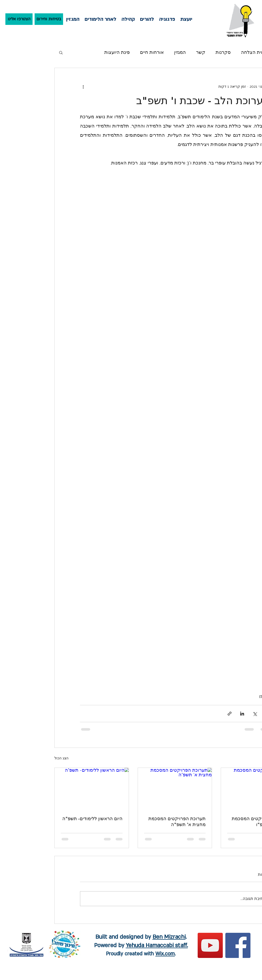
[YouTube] (210, 945)
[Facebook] (238, 945)
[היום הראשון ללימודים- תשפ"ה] (92, 789)
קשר (201, 52)
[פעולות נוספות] (83, 86)
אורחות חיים (152, 52)
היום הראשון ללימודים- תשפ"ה (92, 819)
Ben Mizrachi (169, 937)
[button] (61, 52)
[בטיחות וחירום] (49, 19)
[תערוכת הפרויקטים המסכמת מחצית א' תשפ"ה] (175, 789)
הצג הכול (61, 758)
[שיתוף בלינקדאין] (242, 714)
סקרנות (223, 52)
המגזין (180, 52)
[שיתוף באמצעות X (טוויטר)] (255, 714)
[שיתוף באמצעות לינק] (230, 714)
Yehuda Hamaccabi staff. (157, 945)
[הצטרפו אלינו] (19, 19)
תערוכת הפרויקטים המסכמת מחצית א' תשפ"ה (177, 821)
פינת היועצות (117, 52)
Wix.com (165, 954)
